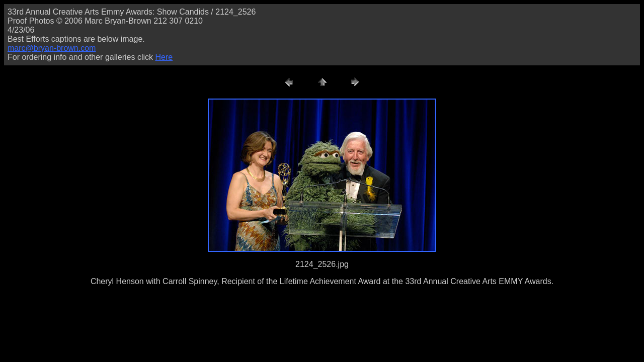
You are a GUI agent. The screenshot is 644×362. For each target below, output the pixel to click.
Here (164, 57)
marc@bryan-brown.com (52, 48)
